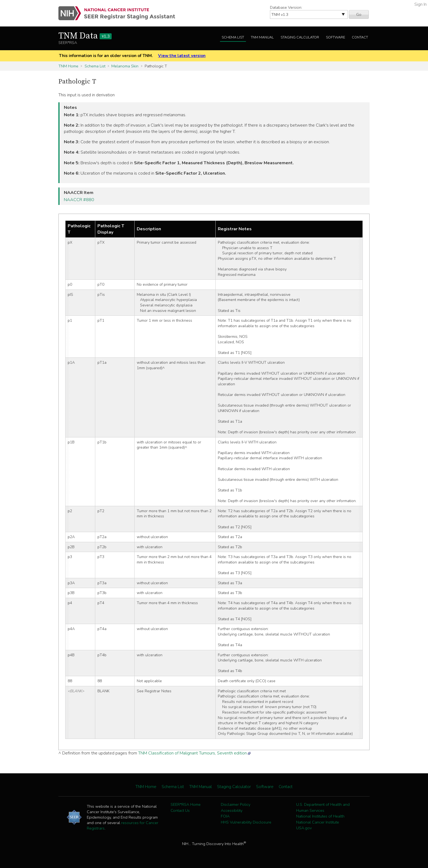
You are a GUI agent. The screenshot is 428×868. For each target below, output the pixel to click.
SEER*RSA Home (186, 804)
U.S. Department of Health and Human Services (323, 807)
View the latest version (182, 56)
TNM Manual (262, 37)
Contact (360, 37)
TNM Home (68, 66)
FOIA (225, 816)
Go (359, 14)
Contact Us (180, 810)
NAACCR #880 (79, 200)
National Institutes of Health (320, 816)
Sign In (420, 4)
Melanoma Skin (125, 66)
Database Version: (286, 7)
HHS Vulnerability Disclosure (246, 822)
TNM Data (85, 36)
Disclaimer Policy (236, 804)
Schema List (233, 37)
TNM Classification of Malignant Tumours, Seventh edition (192, 753)
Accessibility (232, 810)
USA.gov (304, 828)
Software (335, 37)
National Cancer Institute (318, 822)
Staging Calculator (300, 37)
